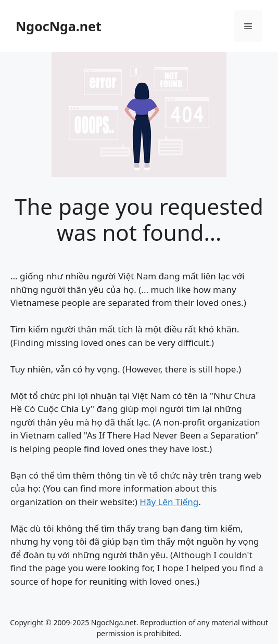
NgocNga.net (59, 26)
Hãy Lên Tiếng (169, 502)
